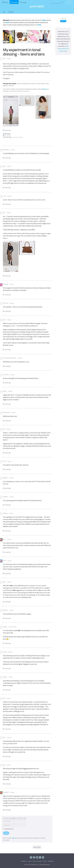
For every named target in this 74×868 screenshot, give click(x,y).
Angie (5, 627)
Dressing (63, 21)
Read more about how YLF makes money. (63, 49)
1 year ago (7, 130)
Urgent (11, 12)
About (30, 861)
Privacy (45, 861)
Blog (44, 20)
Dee (4, 582)
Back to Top (37, 847)
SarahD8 (6, 792)
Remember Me (8, 829)
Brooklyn (6, 150)
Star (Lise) (6, 412)
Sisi (4, 539)
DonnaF (5, 284)
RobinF (5, 478)
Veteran (9, 59)
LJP (4, 196)
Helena (5, 513)
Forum (7, 22)
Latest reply (8, 137)
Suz (4, 166)
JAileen (5, 497)
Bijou (5, 391)
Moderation (51, 861)
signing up (45, 89)
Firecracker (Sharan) (10, 358)
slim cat (5, 303)
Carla (5, 652)
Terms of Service (37, 861)
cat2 (4, 561)
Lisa (4, 461)
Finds (39, 25)
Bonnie (5, 610)
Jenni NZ (6, 375)
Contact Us (24, 861)
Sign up (14, 838)
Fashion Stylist (12, 627)
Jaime (5, 677)
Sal (4, 58)
